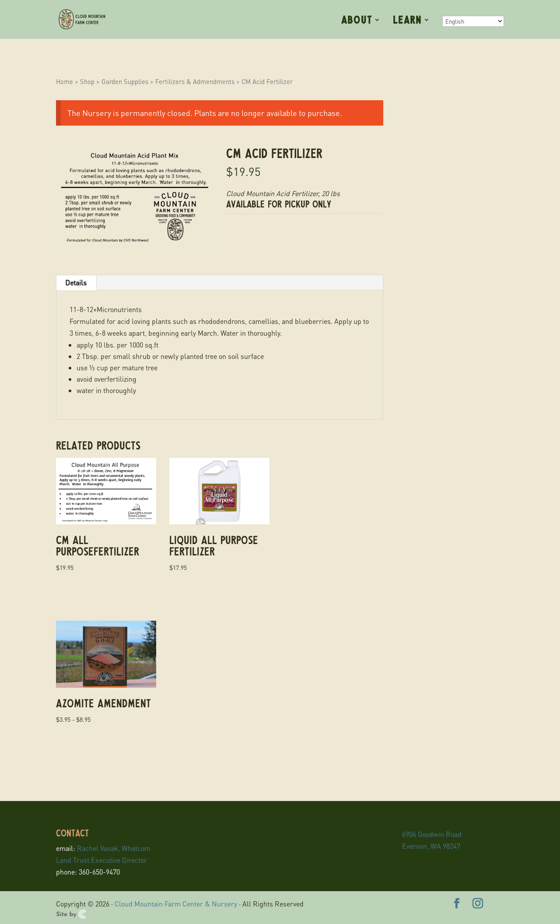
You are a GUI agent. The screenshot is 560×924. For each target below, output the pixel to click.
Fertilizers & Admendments (195, 81)
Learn (407, 21)
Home (65, 81)
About (357, 21)
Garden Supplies (125, 81)
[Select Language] (473, 21)
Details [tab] (76, 283)
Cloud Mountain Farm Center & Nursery (176, 904)
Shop (87, 81)
